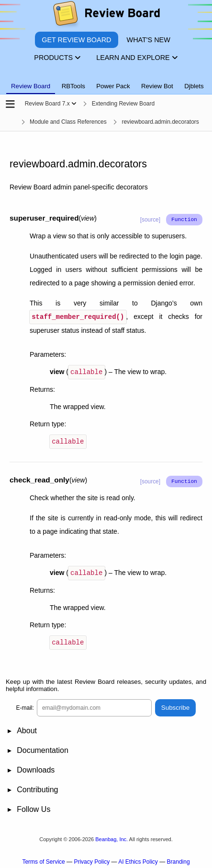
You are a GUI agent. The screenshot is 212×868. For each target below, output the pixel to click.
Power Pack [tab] (113, 86)
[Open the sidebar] (10, 105)
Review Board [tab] (31, 86)
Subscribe (175, 705)
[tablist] (106, 81)
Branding (179, 859)
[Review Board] (106, 16)
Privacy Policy (92, 859)
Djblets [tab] (194, 86)
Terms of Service (43, 859)
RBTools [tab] (73, 86)
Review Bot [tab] (157, 86)
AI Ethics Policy (138, 859)
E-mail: (25, 705)
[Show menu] (74, 104)
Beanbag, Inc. (112, 836)
